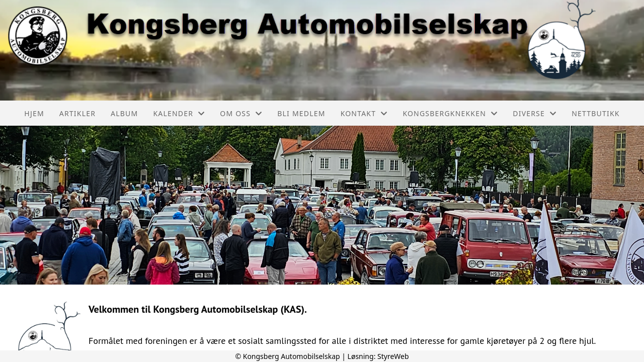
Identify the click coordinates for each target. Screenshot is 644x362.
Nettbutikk (595, 113)
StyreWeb (393, 356)
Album (124, 113)
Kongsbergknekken (450, 113)
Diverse (535, 113)
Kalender (179, 113)
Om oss (241, 113)
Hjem (34, 113)
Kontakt (364, 113)
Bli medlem (301, 113)
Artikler (77, 113)
